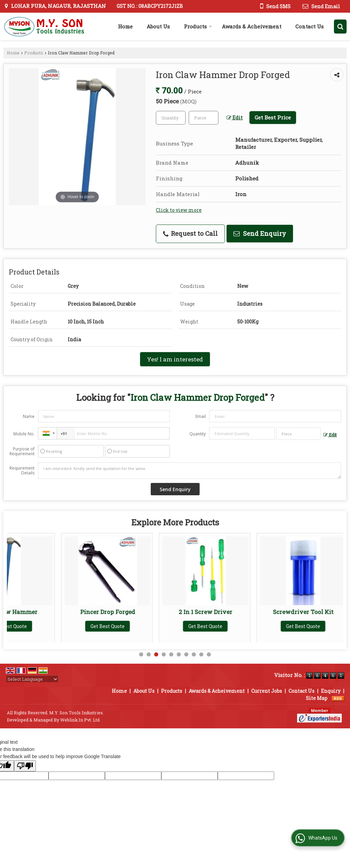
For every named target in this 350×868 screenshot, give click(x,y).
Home (125, 26)
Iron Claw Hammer (53, 612)
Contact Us (309, 26)
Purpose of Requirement (22, 451)
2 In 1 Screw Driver (249, 612)
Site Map (317, 698)
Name (29, 416)
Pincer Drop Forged (151, 612)
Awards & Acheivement (252, 26)
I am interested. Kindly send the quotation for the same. (190, 471)
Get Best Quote (53, 626)
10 (209, 654)
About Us (158, 26)
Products (198, 26)
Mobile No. (24, 434)
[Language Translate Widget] (32, 679)
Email (201, 416)
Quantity (198, 434)
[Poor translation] (25, 766)
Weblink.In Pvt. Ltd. (80, 720)
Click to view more (179, 210)
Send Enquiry (260, 233)
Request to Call (190, 233)
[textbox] (204, 118)
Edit (235, 118)
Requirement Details (22, 471)
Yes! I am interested (175, 359)
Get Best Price (273, 117)
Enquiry (331, 691)
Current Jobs (267, 691)
